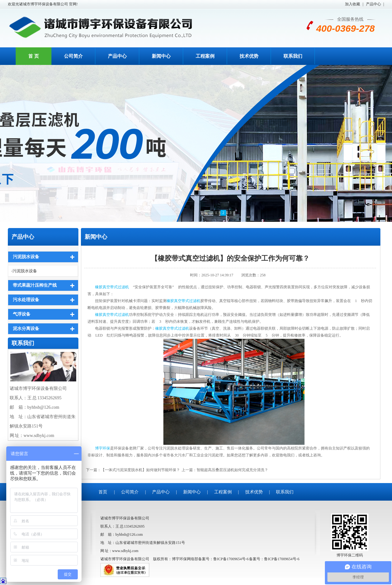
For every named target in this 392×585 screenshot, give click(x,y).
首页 (103, 492)
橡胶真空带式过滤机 (112, 287)
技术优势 (249, 56)
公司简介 (73, 56)
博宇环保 (103, 448)
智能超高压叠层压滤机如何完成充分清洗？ (232, 470)
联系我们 (293, 56)
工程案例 (205, 56)
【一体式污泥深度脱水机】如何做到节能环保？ (140, 470)
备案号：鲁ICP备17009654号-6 (274, 559)
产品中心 (373, 4)
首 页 (34, 56)
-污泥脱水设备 (24, 271)
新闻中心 (161, 56)
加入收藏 (352, 4)
